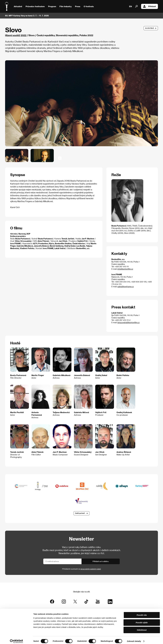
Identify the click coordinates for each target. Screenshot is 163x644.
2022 (23, 35)
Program (52, 6)
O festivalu (89, 6)
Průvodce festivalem (35, 6)
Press (78, 6)
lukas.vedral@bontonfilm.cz (128, 323)
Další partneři (80, 513)
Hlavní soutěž (13, 35)
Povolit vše (142, 613)
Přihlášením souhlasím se (81, 569)
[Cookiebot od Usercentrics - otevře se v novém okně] (16, 639)
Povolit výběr (142, 620)
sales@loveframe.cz (126, 287)
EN (130, 6)
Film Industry (66, 6)
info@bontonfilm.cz (125, 269)
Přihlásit (150, 6)
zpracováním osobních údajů (91, 569)
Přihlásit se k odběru (101, 561)
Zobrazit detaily (134, 639)
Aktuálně (18, 6)
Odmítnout (142, 628)
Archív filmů (150, 28)
